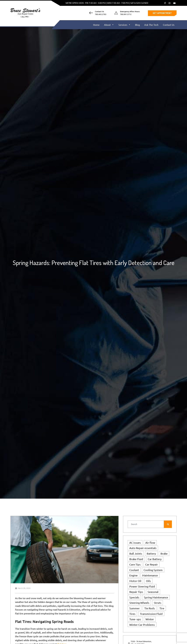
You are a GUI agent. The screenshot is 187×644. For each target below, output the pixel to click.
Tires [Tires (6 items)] (132, 614)
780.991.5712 (126, 14)
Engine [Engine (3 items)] (133, 575)
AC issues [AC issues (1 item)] (135, 543)
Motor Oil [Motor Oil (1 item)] (135, 581)
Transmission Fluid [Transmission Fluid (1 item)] (151, 614)
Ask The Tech (151, 25)
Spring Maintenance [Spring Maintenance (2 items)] (156, 597)
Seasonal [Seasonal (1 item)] (153, 592)
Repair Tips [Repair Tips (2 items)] (136, 592)
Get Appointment (162, 13)
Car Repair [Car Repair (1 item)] (152, 564)
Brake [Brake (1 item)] (164, 553)
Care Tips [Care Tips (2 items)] (135, 564)
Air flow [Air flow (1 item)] (150, 543)
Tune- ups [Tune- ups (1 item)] (135, 619)
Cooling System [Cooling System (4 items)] (153, 570)
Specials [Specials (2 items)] (134, 597)
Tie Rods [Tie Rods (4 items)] (150, 608)
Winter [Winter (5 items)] (150, 619)
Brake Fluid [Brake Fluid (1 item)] (136, 559)
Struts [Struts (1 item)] (158, 603)
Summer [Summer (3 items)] (135, 608)
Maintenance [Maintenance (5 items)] (150, 575)
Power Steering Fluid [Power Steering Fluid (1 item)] (142, 586)
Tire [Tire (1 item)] (162, 608)
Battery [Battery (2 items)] (151, 553)
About (109, 25)
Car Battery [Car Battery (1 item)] (155, 559)
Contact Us (169, 25)
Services (124, 25)
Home (96, 25)
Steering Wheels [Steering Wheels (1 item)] (139, 603)
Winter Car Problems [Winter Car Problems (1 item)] (142, 625)
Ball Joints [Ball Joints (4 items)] (136, 553)
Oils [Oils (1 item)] (148, 581)
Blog (137, 25)
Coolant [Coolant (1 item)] (134, 570)
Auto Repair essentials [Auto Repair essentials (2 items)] (143, 548)
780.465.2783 (101, 14)
